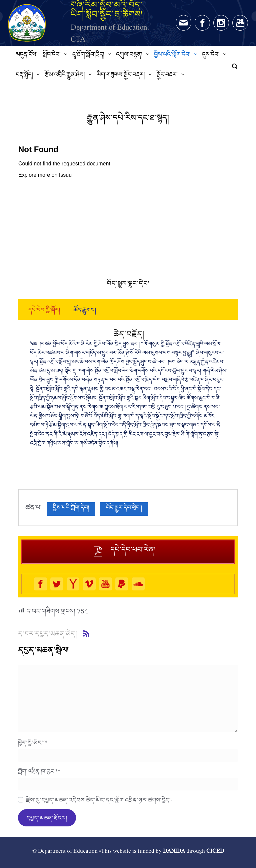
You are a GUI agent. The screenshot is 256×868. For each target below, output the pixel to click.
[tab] (44, 312)
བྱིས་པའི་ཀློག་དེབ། (71, 509)
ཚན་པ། (33, 509)
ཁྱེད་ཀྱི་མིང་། (33, 743)
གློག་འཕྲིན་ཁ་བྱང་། (39, 771)
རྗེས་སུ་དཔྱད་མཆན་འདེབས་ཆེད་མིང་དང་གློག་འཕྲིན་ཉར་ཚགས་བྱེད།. (99, 800)
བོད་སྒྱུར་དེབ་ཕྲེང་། (124, 509)
